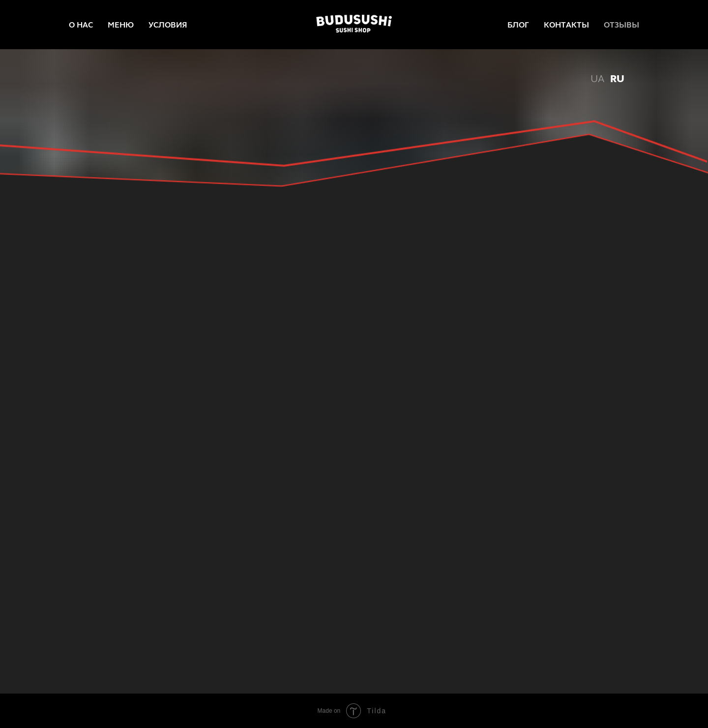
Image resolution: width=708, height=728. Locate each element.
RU (617, 79)
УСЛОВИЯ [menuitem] (168, 25)
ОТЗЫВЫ (621, 25)
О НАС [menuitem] (81, 25)
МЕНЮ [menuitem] (121, 25)
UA (597, 79)
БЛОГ (518, 25)
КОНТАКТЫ (566, 25)
